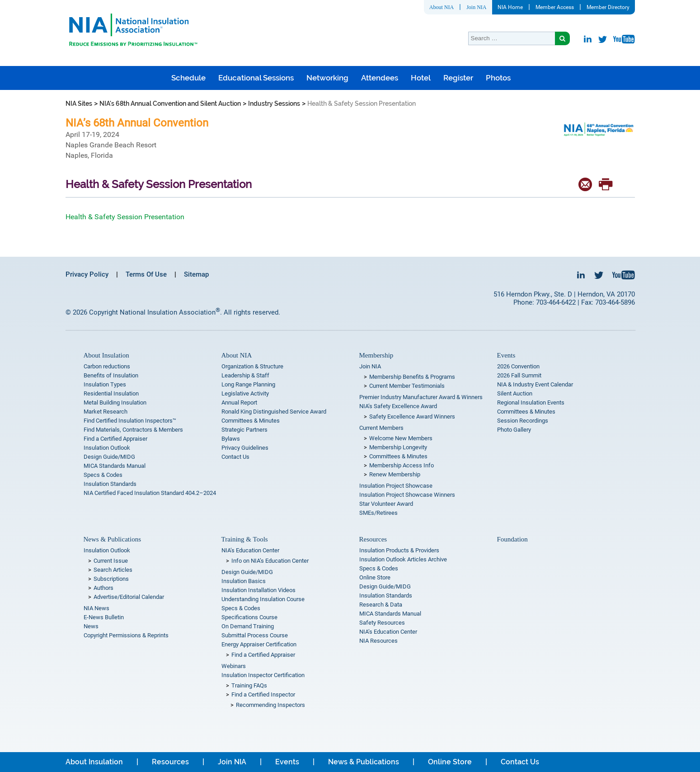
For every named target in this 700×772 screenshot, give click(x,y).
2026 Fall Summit (519, 375)
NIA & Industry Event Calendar (535, 384)
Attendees (380, 78)
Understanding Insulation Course (263, 599)
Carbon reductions (107, 366)
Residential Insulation (111, 393)
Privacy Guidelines (245, 448)
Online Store (375, 577)
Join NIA (476, 7)
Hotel (421, 78)
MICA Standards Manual (115, 466)
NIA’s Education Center (250, 550)
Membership (376, 355)
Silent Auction (515, 393)
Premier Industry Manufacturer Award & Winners (421, 397)
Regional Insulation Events (531, 402)
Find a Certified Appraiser (115, 439)
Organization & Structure (252, 366)
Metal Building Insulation (115, 402)
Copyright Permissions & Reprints (126, 635)
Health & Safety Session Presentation (125, 217)
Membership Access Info (402, 465)
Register (458, 78)
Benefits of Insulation (111, 375)
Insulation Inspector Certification (263, 675)
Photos (498, 78)
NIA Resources (378, 641)
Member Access (555, 7)
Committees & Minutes (251, 421)
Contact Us (235, 457)
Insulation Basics (244, 581)
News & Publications (113, 539)
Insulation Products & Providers (399, 550)
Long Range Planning (248, 384)
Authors (103, 588)
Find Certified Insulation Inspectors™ (130, 421)
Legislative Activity (245, 393)
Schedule (188, 78)
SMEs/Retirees (378, 513)
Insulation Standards (110, 484)
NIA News (96, 608)
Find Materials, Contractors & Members (133, 430)
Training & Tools (245, 539)
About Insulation (106, 355)
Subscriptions (111, 579)
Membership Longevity (398, 447)
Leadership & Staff (245, 375)
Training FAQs (249, 685)
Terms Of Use (146, 274)
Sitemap (196, 274)
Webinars (234, 666)
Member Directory (608, 7)
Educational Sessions (256, 78)
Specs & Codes (103, 475)
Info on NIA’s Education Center (270, 561)
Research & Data (381, 605)
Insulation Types (105, 384)
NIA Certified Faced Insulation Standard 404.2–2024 (150, 493)
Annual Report (239, 402)
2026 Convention (518, 366)
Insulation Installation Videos (258, 590)
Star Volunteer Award (386, 504)
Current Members (381, 428)
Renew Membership (395, 474)
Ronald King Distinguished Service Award (274, 412)
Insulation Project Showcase (396, 486)
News (91, 626)
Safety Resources (382, 623)
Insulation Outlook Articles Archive (403, 559)
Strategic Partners (244, 430)
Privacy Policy (87, 274)
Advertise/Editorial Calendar (129, 597)
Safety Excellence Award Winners (412, 417)
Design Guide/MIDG (109, 457)
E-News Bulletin (104, 617)
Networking (327, 78)
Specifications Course (249, 617)
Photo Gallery (514, 430)
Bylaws (231, 439)
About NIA (442, 7)
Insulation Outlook (107, 448)
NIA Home (510, 7)
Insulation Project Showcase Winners (407, 495)
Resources (373, 539)
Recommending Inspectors (270, 705)
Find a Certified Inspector (263, 694)
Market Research (106, 412)
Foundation (512, 539)
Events (506, 355)
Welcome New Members (401, 438)
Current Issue (111, 561)
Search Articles (113, 570)
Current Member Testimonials (407, 386)
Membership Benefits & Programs (412, 377)
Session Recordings (523, 421)
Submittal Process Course (255, 635)
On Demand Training (248, 626)
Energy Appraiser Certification (259, 644)
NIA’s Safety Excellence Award (398, 406)
